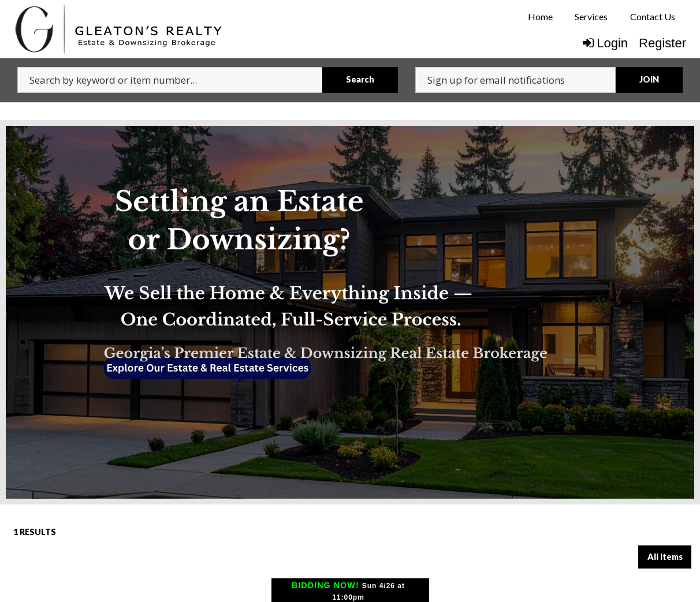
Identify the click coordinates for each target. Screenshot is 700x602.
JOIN (649, 79)
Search (360, 79)
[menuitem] (540, 17)
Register (662, 43)
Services (591, 16)
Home (540, 16)
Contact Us (653, 16)
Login (605, 43)
